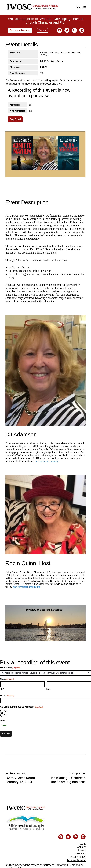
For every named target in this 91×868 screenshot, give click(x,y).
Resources (80, 853)
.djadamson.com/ (50, 461)
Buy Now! (15, 119)
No (5, 715)
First (2, 689)
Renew (42, 30)
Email (7, 696)
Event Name (10, 668)
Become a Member (20, 30)
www (38, 461)
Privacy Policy (77, 857)
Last (48, 689)
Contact (81, 847)
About (82, 844)
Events (82, 850)
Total (2, 721)
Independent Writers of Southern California (41, 865)
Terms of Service (76, 860)
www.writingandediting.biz (27, 587)
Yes (6, 711)
